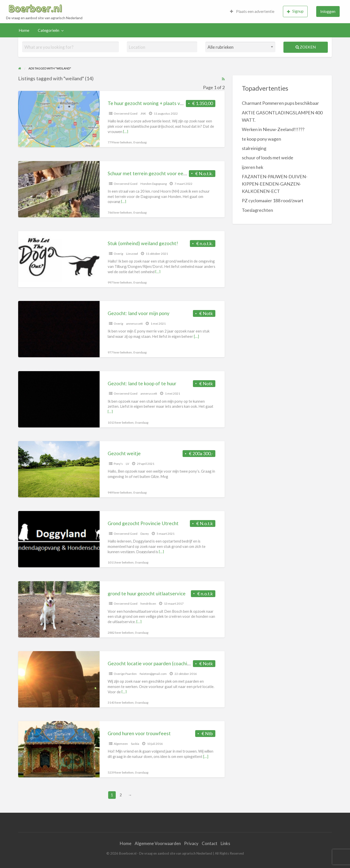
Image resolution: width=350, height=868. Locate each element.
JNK (143, 113)
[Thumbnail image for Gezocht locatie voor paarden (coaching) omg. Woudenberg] (59, 679)
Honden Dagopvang (154, 184)
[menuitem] (252, 11)
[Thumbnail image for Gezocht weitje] (59, 469)
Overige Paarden (125, 674)
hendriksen (148, 604)
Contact (210, 843)
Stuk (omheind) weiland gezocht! (143, 243)
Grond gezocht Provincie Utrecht (143, 523)
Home (24, 30)
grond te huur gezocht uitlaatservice (147, 593)
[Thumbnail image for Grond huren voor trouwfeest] (59, 749)
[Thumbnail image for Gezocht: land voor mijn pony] (59, 329)
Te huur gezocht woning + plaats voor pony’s (155, 103)
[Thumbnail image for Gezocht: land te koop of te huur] (59, 399)
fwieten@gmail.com (153, 674)
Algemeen (121, 744)
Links (225, 843)
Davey (145, 534)
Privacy (191, 843)
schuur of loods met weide (268, 158)
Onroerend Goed (126, 113)
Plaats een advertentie (252, 11)
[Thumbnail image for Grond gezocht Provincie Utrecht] (59, 539)
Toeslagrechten (257, 210)
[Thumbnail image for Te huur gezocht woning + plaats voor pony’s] (59, 119)
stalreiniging (254, 148)
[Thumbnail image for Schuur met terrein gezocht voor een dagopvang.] (59, 189)
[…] (126, 132)
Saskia (135, 744)
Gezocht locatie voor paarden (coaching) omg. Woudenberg (171, 663)
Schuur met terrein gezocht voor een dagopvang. (160, 173)
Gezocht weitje (124, 453)
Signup (295, 11)
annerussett (134, 324)
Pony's (118, 464)
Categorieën (49, 30)
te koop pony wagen (261, 139)
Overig (118, 254)
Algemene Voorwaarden (158, 843)
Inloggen (328, 11)
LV (127, 464)
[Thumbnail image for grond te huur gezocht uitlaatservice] (59, 609)
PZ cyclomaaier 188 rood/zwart (273, 200)
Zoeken (306, 47)
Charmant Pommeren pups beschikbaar (280, 103)
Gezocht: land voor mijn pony (139, 313)
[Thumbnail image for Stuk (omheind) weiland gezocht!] (59, 259)
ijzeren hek (253, 167)
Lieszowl (132, 254)
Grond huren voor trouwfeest (139, 733)
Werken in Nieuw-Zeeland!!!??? (273, 129)
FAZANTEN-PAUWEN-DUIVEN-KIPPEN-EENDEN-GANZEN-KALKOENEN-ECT (275, 184)
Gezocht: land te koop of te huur (142, 383)
